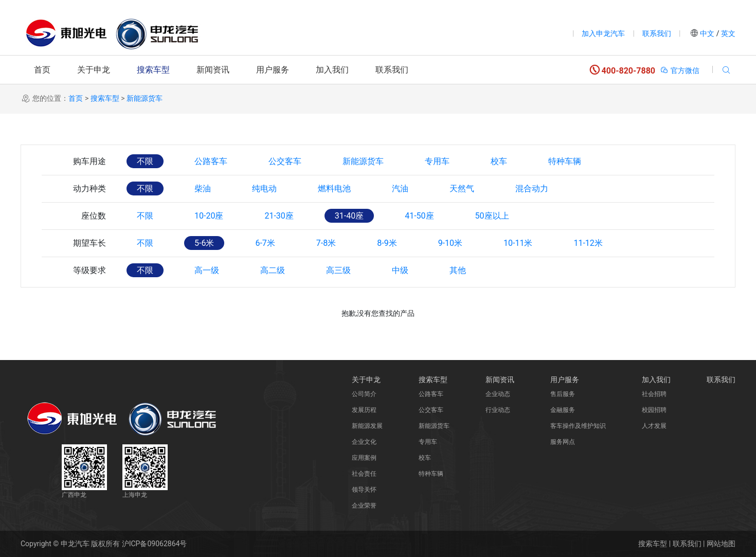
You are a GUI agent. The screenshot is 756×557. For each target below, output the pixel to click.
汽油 (400, 188)
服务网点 (563, 442)
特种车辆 (565, 161)
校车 (499, 161)
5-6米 (204, 243)
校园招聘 (654, 410)
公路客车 (211, 161)
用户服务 (273, 70)
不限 (145, 161)
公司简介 (364, 394)
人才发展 (654, 426)
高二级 (273, 270)
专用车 (437, 161)
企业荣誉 (364, 506)
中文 (707, 33)
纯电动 (264, 188)
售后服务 (563, 394)
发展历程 (364, 410)
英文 (727, 33)
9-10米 (450, 243)
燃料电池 (334, 188)
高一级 (207, 270)
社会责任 (364, 474)
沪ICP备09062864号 (155, 544)
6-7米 (265, 243)
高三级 (338, 270)
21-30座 (279, 216)
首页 (42, 70)
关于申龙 (94, 70)
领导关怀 (364, 490)
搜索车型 (153, 70)
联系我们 (657, 33)
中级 (400, 270)
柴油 (203, 188)
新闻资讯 (213, 70)
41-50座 (419, 216)
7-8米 (326, 243)
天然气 (462, 188)
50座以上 (492, 216)
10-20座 (209, 216)
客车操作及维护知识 (578, 426)
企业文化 (364, 442)
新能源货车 (145, 98)
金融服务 (563, 410)
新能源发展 (367, 426)
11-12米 (588, 243)
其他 (458, 270)
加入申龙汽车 (603, 33)
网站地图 (721, 544)
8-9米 (387, 243)
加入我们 (332, 70)
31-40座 (349, 216)
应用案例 (364, 458)
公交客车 (285, 161)
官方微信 (680, 70)
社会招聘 (654, 394)
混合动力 (532, 188)
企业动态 (498, 394)
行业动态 (498, 410)
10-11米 (518, 243)
